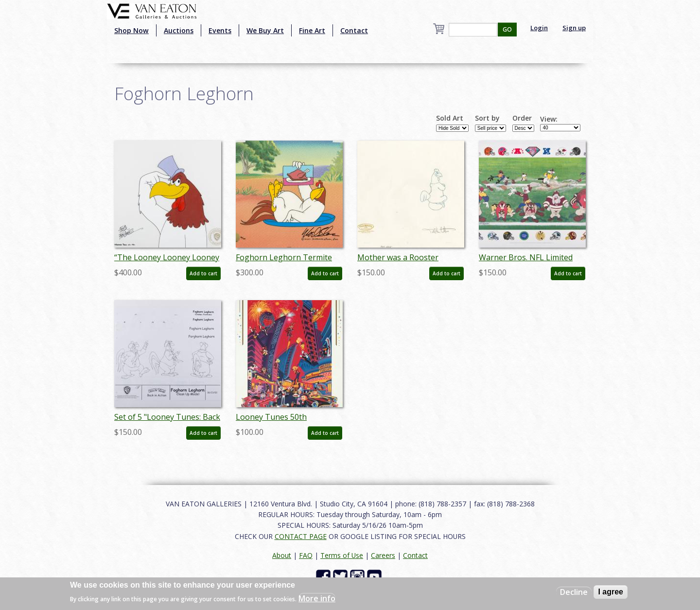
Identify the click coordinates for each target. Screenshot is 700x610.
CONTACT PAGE (301, 536)
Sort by (487, 118)
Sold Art (450, 118)
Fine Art (312, 30)
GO (507, 29)
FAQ (306, 555)
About (282, 555)
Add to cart (203, 273)
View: (549, 119)
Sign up (574, 28)
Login (539, 28)
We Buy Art (265, 30)
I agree (611, 592)
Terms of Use (342, 555)
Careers (383, 555)
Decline (574, 592)
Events (220, 30)
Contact (354, 30)
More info (317, 598)
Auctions (179, 30)
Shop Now (131, 30)
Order (522, 118)
